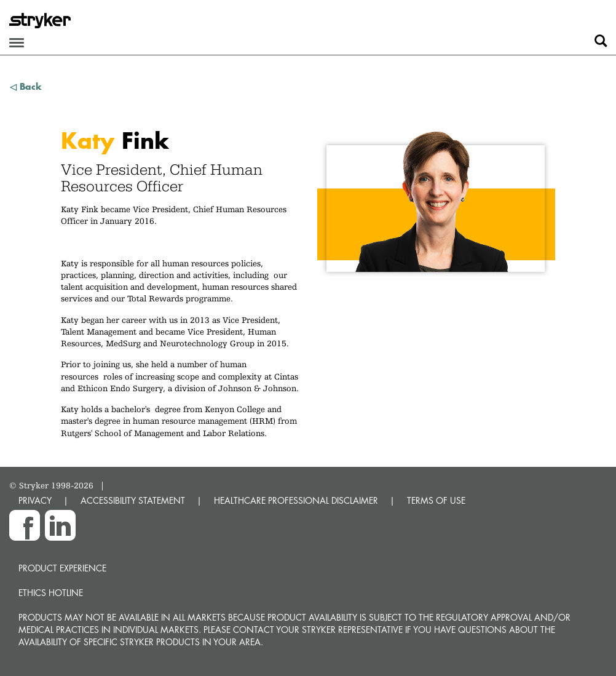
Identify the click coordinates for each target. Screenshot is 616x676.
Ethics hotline (51, 593)
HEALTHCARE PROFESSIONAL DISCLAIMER (296, 500)
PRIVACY (35, 500)
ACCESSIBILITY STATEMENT (133, 500)
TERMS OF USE (436, 500)
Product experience (62, 568)
